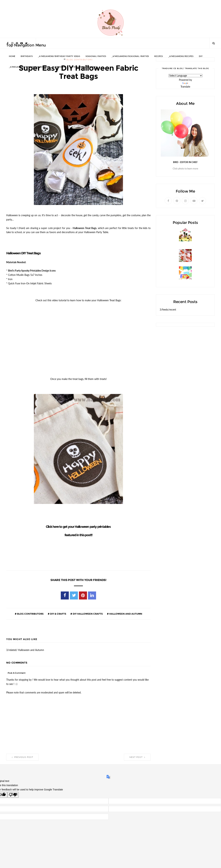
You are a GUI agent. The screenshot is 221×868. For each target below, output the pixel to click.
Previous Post (22, 757)
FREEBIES (60, 67)
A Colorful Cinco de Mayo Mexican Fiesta (184, 281)
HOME (12, 56)
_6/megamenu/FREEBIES (83, 67)
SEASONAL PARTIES (96, 56)
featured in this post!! (79, 535)
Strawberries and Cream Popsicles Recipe (185, 264)
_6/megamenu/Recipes (181, 56)
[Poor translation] (13, 795)
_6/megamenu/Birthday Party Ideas (59, 56)
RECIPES (159, 56)
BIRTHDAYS (27, 56)
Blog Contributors (30, 614)
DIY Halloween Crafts (87, 614)
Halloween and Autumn (125, 614)
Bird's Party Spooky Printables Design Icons (32, 271)
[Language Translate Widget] (185, 76)
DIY (201, 56)
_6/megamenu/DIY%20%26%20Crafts (29, 67)
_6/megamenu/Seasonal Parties (130, 56)
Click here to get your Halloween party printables (78, 527)
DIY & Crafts (58, 614)
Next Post (137, 757)
